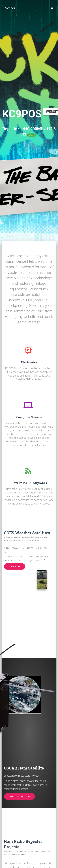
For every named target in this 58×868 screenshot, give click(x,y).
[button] (15, 566)
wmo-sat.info (39, 561)
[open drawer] (52, 8)
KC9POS (10, 8)
